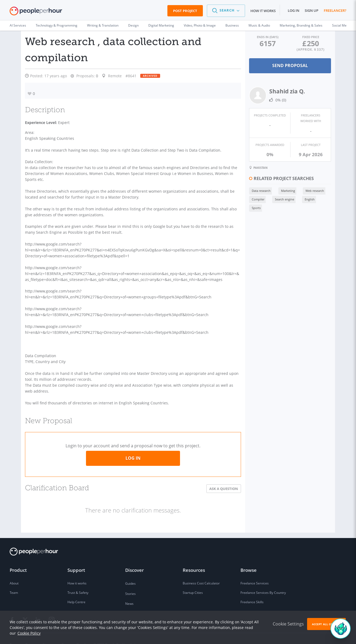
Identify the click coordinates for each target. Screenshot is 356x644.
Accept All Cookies (326, 624)
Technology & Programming (57, 25)
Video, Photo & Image (200, 25)
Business (232, 25)
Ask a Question (220, 477)
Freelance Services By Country (263, 581)
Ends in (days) (264, 37)
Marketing (284, 190)
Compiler (254, 198)
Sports (252, 207)
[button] (226, 11)
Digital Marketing (161, 25)
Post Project (185, 11)
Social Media (342, 25)
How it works (263, 11)
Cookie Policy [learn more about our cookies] (29, 633)
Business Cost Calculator (201, 572)
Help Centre (76, 590)
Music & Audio (259, 25)
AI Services (18, 25)
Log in (294, 10)
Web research (311, 190)
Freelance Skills (252, 590)
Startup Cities (193, 581)
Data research (257, 190)
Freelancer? (335, 10)
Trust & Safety (78, 581)
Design (133, 25)
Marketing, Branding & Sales (301, 25)
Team (14, 581)
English (306, 198)
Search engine (281, 198)
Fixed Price (310, 37)
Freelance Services (255, 572)
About (14, 572)
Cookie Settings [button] (288, 624)
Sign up (312, 10)
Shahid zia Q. (283, 91)
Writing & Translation (103, 25)
